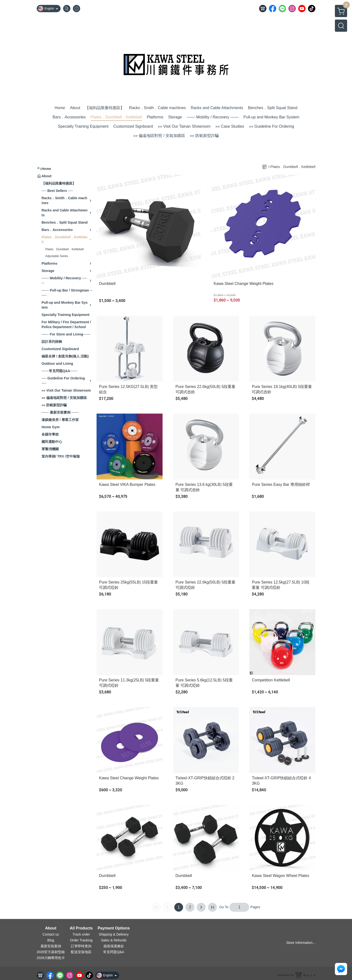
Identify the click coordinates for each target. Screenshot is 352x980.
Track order (81, 934)
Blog (51, 940)
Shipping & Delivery (114, 934)
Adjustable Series (57, 256)
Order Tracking (81, 940)
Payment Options (114, 928)
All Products (81, 928)
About (51, 928)
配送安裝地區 (81, 952)
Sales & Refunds (114, 940)
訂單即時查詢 (81, 946)
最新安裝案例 (51, 946)
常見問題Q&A (114, 952)
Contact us (51, 934)
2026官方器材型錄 (51, 952)
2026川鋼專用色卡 (51, 958)
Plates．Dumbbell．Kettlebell (64, 249)
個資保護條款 (114, 946)
